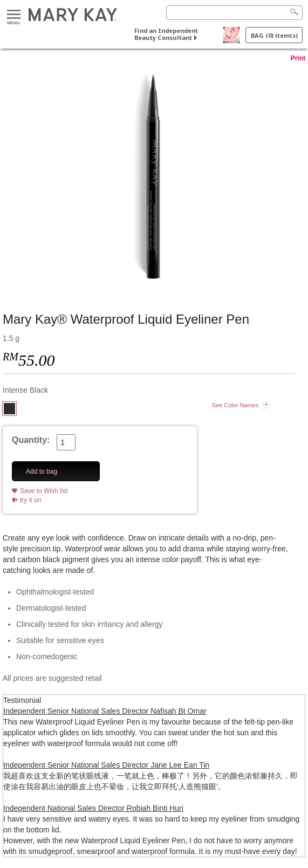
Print (298, 58)
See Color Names (235, 405)
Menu (14, 15)
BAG (274, 35)
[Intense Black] (154, 176)
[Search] (234, 13)
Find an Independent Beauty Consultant (166, 34)
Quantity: (31, 440)
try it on (30, 500)
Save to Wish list (44, 491)
